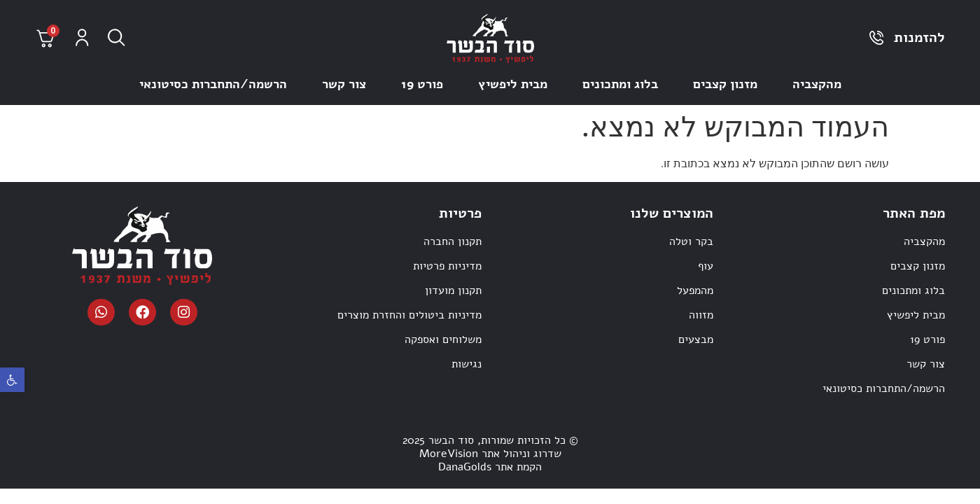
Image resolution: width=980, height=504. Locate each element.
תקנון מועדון (453, 290)
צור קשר (344, 84)
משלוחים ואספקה (443, 339)
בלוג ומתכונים (620, 84)
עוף (706, 266)
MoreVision (449, 454)
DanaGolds (465, 467)
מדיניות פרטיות (447, 266)
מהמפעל (695, 290)
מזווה (701, 315)
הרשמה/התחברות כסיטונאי (213, 84)
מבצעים (696, 339)
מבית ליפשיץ (513, 84)
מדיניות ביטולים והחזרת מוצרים (409, 315)
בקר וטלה (691, 241)
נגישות (467, 364)
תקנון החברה (453, 241)
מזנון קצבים (725, 84)
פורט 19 (422, 84)
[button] (12, 380)
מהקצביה (817, 84)
